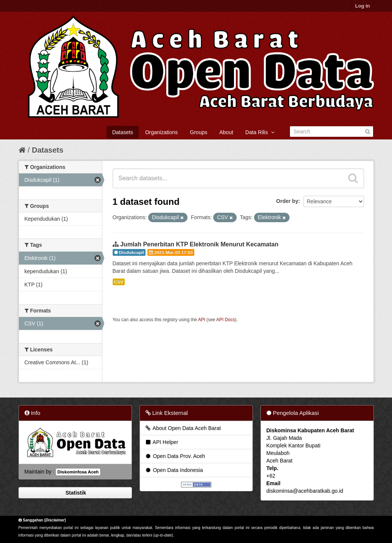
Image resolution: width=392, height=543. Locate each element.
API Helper (162, 442)
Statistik (75, 493)
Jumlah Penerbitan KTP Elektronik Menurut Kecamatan (199, 244)
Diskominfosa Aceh (78, 472)
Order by (287, 201)
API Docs (226, 320)
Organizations (161, 132)
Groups (198, 132)
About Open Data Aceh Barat (183, 428)
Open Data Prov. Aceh (175, 456)
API (202, 320)
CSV (119, 282)
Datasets (123, 132)
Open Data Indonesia (174, 470)
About (226, 132)
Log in (363, 6)
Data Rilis (260, 132)
